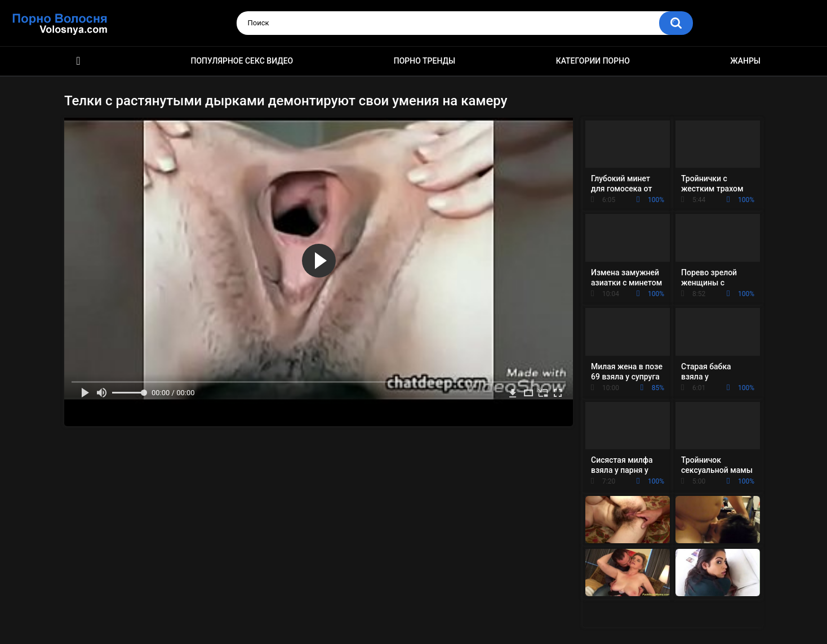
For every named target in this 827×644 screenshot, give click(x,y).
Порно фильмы (78, 61)
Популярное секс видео (242, 61)
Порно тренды (424, 61)
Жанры (745, 61)
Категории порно (593, 61)
